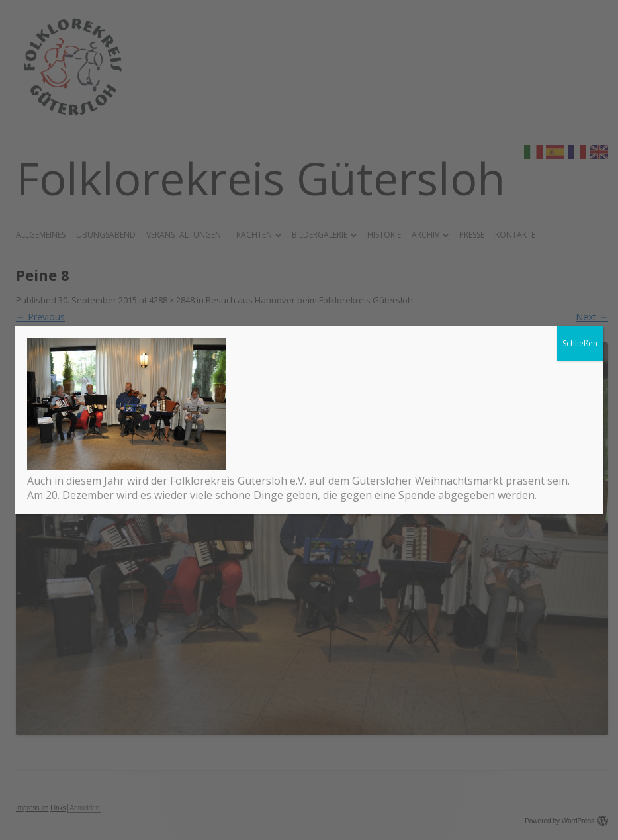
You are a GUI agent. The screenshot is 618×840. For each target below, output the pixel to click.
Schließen (580, 343)
